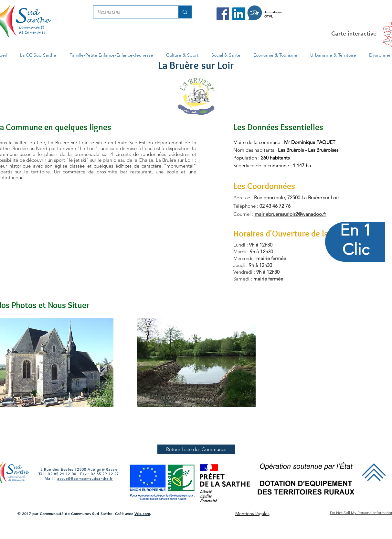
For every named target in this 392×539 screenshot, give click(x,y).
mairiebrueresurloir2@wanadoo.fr (290, 214)
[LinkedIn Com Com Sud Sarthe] (239, 14)
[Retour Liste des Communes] (196, 449)
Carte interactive (354, 33)
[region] (355, 270)
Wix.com (142, 513)
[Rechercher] (131, 12)
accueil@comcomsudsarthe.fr (85, 478)
